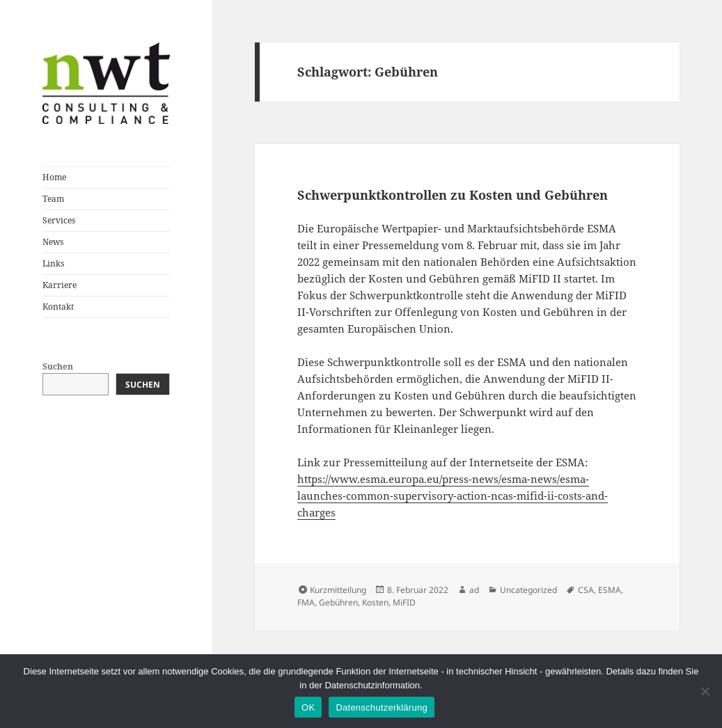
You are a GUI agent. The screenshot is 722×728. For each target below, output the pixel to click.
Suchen (58, 366)
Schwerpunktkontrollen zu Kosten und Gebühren (453, 195)
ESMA (610, 590)
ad (474, 590)
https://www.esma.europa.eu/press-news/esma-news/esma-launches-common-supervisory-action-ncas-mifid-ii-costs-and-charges (453, 496)
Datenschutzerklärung (381, 707)
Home (54, 177)
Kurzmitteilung (338, 590)
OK (308, 707)
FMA (306, 602)
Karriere (60, 285)
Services (59, 220)
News (53, 242)
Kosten (375, 602)
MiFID (404, 602)
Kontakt (58, 307)
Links (53, 263)
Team (53, 199)
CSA (586, 590)
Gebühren (338, 602)
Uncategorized (528, 590)
